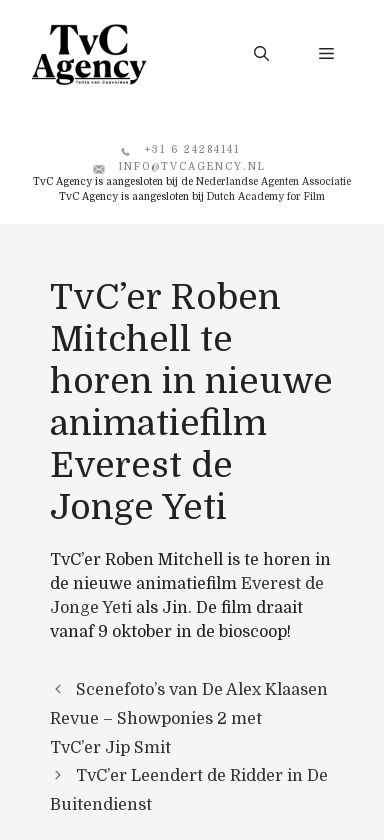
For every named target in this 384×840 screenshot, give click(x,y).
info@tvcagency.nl (192, 166)
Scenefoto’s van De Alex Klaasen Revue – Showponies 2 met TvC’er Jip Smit (189, 719)
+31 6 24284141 (192, 149)
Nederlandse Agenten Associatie (273, 181)
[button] (261, 54)
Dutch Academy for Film (266, 196)
